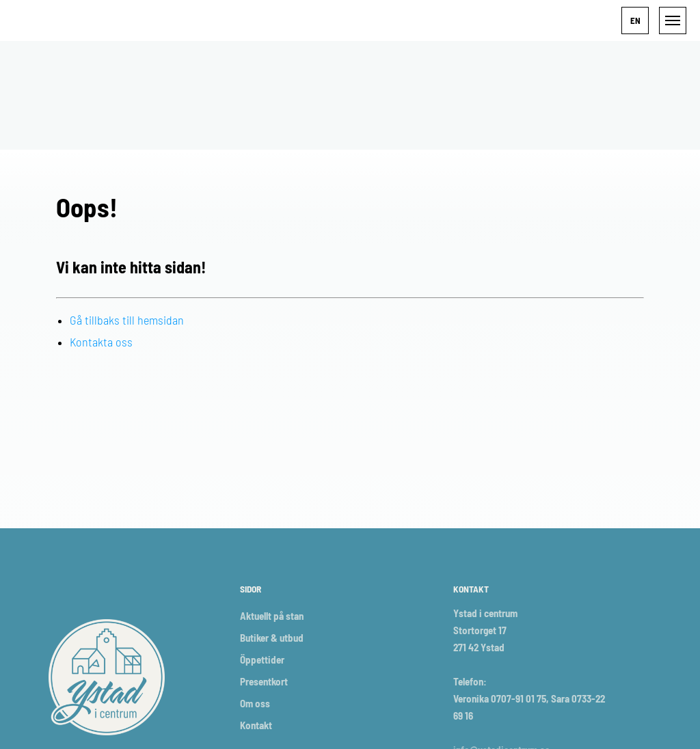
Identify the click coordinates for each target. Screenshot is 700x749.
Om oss (255, 703)
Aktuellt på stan (272, 616)
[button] (635, 21)
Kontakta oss (101, 342)
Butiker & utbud (272, 638)
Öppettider (262, 659)
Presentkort (264, 681)
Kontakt (256, 725)
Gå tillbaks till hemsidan (127, 320)
